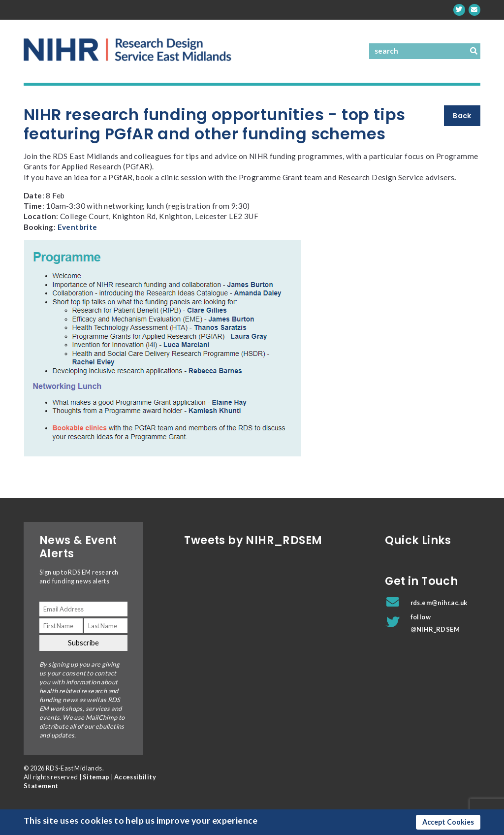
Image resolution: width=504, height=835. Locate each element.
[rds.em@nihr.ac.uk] (474, 10)
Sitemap (96, 777)
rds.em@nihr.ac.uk (439, 603)
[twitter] (459, 10)
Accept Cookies (448, 822)
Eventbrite (78, 227)
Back (462, 116)
